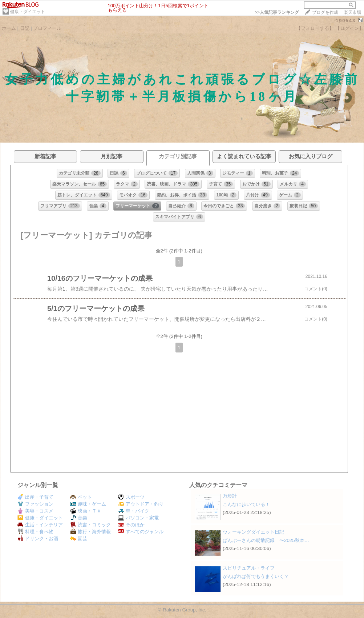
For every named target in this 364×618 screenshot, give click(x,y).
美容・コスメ (35, 511)
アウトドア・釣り (141, 504)
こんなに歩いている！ (246, 504)
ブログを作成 (325, 12)
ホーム (9, 28)
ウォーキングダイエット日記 (253, 532)
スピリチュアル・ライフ (249, 568)
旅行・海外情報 (90, 532)
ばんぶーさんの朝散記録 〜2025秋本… (266, 540)
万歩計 (230, 496)
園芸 (79, 539)
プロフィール (47, 28)
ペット (81, 497)
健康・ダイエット (28, 12)
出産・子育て (35, 497)
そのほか (131, 525)
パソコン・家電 (138, 518)
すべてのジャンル (141, 532)
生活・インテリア (40, 525)
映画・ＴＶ (86, 511)
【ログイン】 (349, 28)
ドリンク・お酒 (38, 539)
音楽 (79, 518)
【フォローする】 (315, 28)
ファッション (35, 504)
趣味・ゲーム (88, 504)
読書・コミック (90, 525)
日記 (25, 28)
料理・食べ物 (35, 532)
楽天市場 (352, 12)
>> (277, 12)
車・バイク (134, 511)
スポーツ (131, 497)
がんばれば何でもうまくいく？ (256, 576)
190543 (346, 21)
